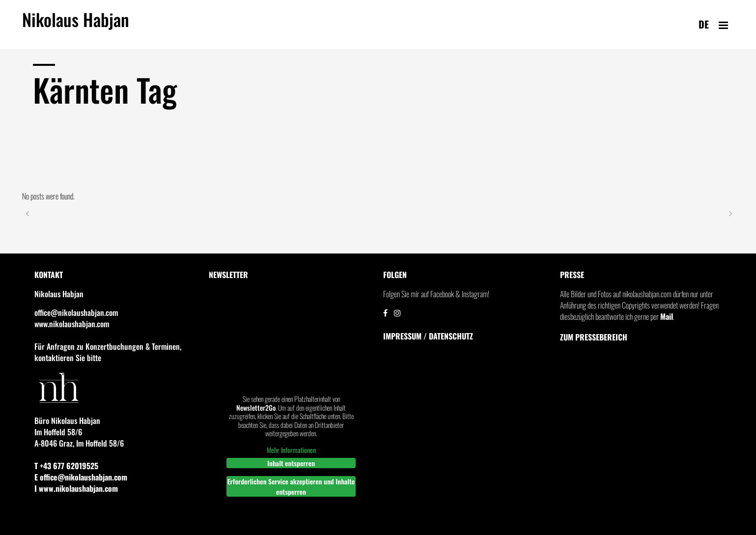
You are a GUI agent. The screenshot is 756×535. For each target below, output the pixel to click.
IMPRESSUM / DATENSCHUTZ (428, 336)
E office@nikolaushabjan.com (81, 477)
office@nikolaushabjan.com (76, 312)
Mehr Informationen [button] (291, 450)
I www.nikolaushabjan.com (76, 488)
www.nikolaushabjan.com (72, 324)
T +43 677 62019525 (66, 466)
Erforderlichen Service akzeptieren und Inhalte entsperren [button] (291, 486)
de (704, 24)
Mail (667, 316)
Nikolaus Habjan (76, 25)
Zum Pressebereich (594, 337)
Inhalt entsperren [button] (291, 463)
